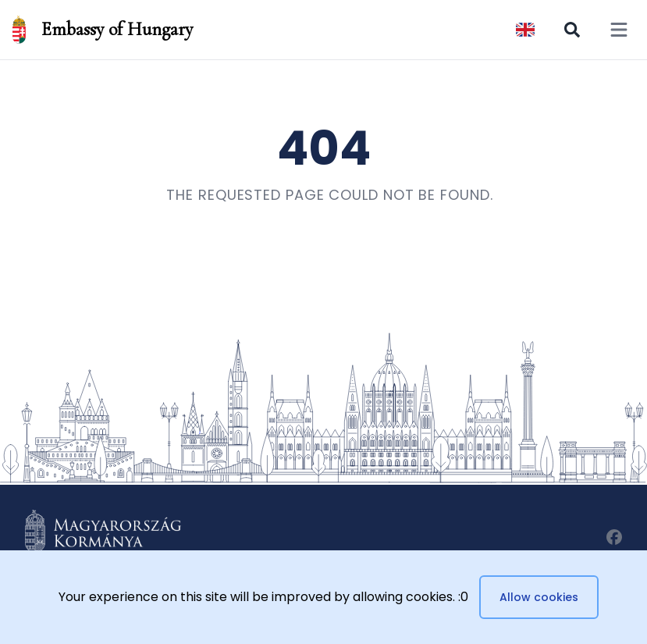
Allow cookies (539, 597)
